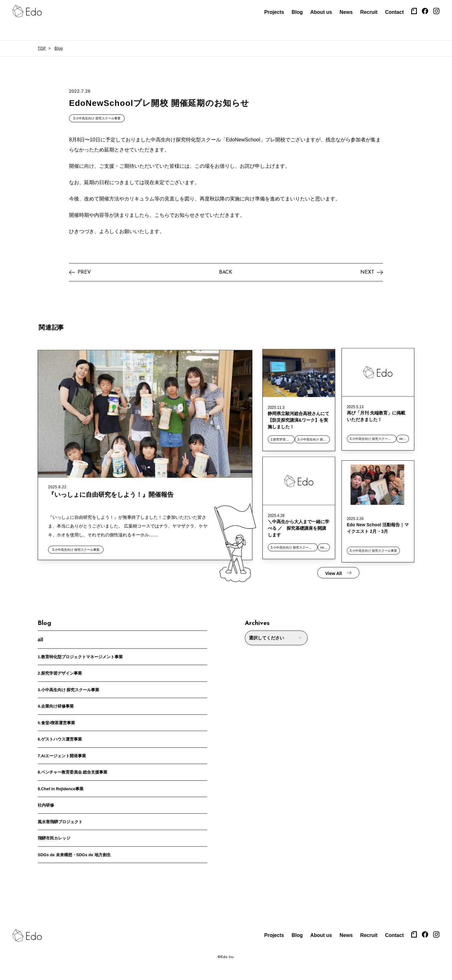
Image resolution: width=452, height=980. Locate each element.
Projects (274, 12)
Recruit (369, 12)
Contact (395, 12)
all (40, 640)
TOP (42, 48)
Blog (297, 12)
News (346, 12)
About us (321, 12)
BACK (226, 273)
